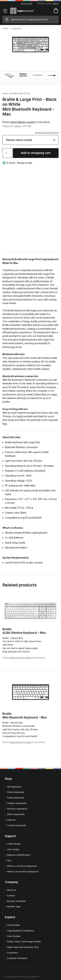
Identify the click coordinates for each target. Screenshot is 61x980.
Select (56, 3)
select (18, 126)
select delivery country (23, 122)
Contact (11, 895)
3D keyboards (14, 787)
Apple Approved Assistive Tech (23, 947)
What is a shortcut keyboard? (22, 866)
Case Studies (14, 936)
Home (5, 28)
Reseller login (14, 906)
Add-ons (11, 820)
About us (12, 890)
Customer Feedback (17, 958)
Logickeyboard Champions (21, 931)
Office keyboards (16, 814)
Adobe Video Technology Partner (24, 941)
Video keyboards (16, 792)
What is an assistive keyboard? (23, 871)
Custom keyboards (17, 825)
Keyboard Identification (47, 132)
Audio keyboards (16, 798)
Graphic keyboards (17, 803)
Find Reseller (14, 925)
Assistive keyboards (17, 809)
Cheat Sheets (14, 844)
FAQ (9, 860)
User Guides (13, 849)
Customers (13, 953)
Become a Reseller (17, 901)
